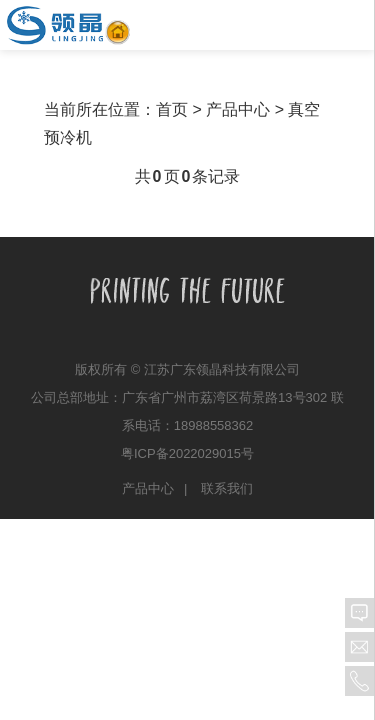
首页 (172, 109)
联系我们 (227, 488)
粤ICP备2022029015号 (187, 453)
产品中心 (148, 488)
